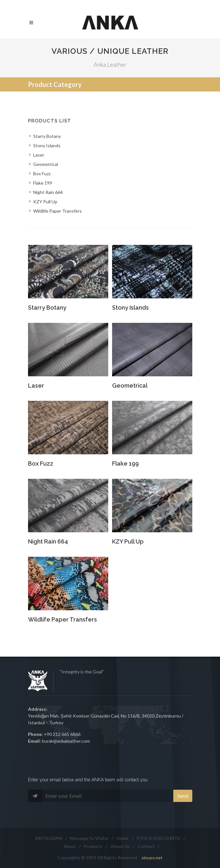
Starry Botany (47, 136)
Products (93, 846)
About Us (120, 846)
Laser (39, 155)
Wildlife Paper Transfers (57, 211)
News (70, 846)
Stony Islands (47, 145)
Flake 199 (43, 183)
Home (123, 838)
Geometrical (46, 164)
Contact (146, 846)
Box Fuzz (42, 174)
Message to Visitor (89, 838)
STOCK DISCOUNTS (158, 838)
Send (183, 796)
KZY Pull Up (45, 202)
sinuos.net (152, 858)
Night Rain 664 (48, 192)
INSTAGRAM (49, 838)
